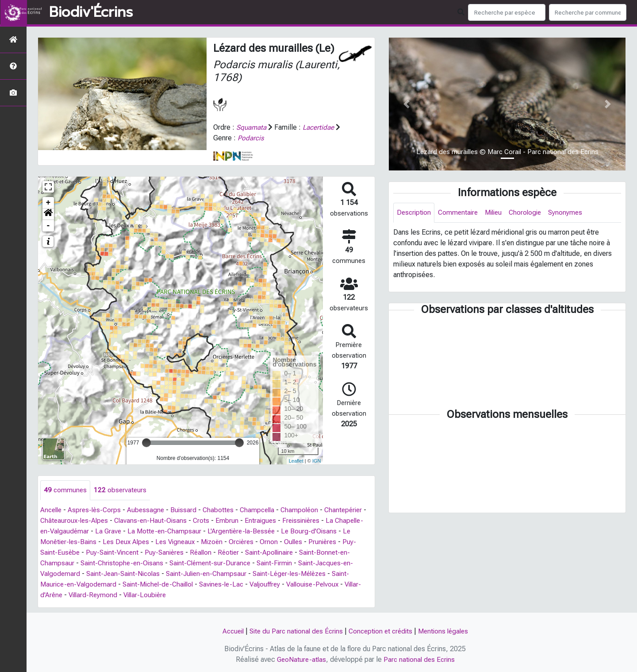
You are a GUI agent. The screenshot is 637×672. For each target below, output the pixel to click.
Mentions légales (448, 631)
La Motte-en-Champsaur (254, 531)
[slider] (146, 443)
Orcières (328, 542)
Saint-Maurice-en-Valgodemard (174, 585)
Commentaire (460, 213)
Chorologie (531, 213)
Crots (252, 521)
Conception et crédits (382, 631)
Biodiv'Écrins (91, 12)
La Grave (196, 531)
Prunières (81, 553)
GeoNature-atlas (300, 659)
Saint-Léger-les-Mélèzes (79, 585)
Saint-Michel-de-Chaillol (267, 585)
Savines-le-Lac (334, 585)
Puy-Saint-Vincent (190, 553)
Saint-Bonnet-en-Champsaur (123, 563)
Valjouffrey (57, 595)
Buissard (188, 510)
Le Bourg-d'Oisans (73, 542)
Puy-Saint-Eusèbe (129, 553)
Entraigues (312, 521)
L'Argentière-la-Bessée (333, 531)
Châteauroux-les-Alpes (122, 521)
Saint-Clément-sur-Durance (307, 563)
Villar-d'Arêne (162, 595)
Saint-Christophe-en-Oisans (215, 563)
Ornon (357, 542)
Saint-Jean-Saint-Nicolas (227, 574)
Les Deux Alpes (207, 542)
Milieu (498, 213)
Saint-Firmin (59, 574)
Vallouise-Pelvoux (107, 595)
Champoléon (308, 510)
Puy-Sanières (244, 553)
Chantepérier (60, 521)
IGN (317, 461)
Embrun (278, 521)
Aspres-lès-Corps (97, 510)
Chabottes (224, 510)
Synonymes (573, 213)
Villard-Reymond (214, 595)
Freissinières (60, 531)
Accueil (228, 631)
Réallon (282, 553)
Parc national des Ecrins (420, 659)
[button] (48, 214)
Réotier (311, 553)
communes (66, 490)
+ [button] (48, 203)
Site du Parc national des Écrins (294, 631)
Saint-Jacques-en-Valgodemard (133, 574)
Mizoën (297, 542)
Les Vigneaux (258, 542)
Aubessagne (150, 510)
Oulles (50, 553)
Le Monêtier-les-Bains (142, 542)
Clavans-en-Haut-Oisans (200, 521)
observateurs (121, 490)
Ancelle (52, 510)
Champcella (264, 510)
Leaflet (296, 461)
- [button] (48, 226)
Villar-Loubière (268, 595)
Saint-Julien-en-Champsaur (314, 574)
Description (415, 213)
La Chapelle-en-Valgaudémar (131, 531)
